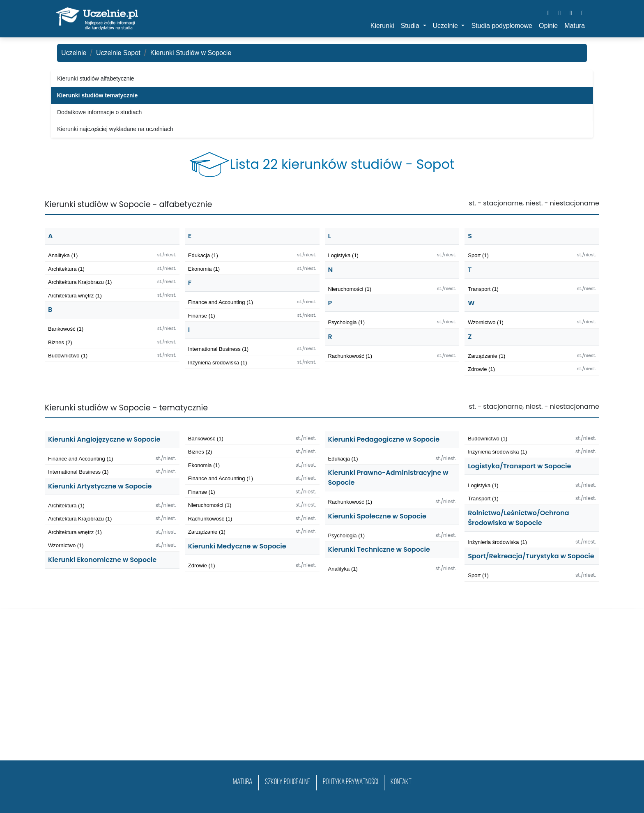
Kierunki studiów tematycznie (98, 95)
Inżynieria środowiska (218, 363)
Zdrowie (481, 369)
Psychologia (347, 322)
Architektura (66, 269)
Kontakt (401, 782)
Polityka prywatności (350, 782)
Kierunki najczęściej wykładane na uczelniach (115, 129)
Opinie (548, 26)
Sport (478, 255)
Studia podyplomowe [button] (502, 26)
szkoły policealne (287, 782)
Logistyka (343, 255)
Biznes (60, 342)
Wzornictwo (486, 322)
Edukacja (203, 255)
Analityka (63, 255)
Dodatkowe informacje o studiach (99, 112)
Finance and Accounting (221, 302)
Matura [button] (575, 26)
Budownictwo (68, 356)
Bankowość (66, 329)
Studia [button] (411, 26)
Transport (483, 289)
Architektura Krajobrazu (80, 282)
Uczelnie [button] (446, 26)
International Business (218, 349)
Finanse (202, 316)
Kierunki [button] (382, 26)
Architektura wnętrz (75, 296)
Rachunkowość (350, 356)
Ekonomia (204, 269)
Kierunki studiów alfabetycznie (96, 78)
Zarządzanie (486, 356)
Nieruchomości (350, 289)
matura (243, 782)
